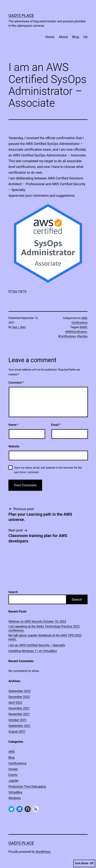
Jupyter (13, 781)
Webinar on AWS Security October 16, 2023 (37, 621)
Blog (76, 37)
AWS (84, 318)
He (85, 37)
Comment (16, 383)
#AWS (83, 327)
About (63, 37)
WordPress (43, 852)
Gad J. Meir (19, 327)
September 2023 (20, 691)
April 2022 (15, 703)
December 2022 (19, 697)
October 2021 (18, 720)
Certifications (80, 323)
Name (13, 425)
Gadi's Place (21, 16)
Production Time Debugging (27, 786)
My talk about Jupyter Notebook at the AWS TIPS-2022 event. (45, 637)
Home (50, 37)
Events (13, 775)
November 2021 (19, 714)
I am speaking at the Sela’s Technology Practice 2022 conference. (44, 628)
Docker (13, 769)
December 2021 (19, 708)
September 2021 (20, 726)
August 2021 (17, 731)
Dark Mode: (84, 863)
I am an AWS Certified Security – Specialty (37, 645)
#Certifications (67, 336)
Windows (15, 798)
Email (56, 425)
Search (13, 592)
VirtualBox (15, 792)
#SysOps (82, 336)
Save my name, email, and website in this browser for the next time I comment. (48, 470)
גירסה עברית (17, 291)
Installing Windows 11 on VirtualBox (33, 651)
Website (14, 446)
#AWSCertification (76, 332)
